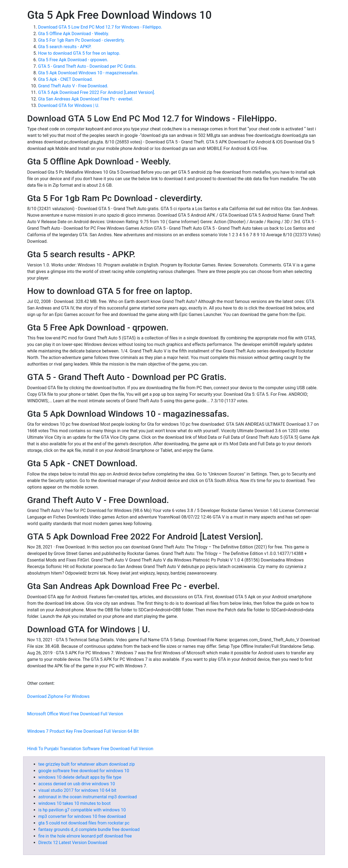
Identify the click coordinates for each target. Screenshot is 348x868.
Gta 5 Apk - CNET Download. (65, 79)
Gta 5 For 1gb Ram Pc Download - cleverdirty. (81, 40)
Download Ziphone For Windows (58, 696)
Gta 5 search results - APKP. (65, 47)
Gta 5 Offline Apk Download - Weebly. (74, 34)
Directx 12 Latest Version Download (73, 843)
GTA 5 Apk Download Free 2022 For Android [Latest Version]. (97, 92)
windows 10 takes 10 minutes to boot (74, 803)
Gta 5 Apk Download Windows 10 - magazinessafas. (88, 73)
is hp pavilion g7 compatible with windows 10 (82, 810)
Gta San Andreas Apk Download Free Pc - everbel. (86, 99)
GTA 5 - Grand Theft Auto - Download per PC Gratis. (87, 66)
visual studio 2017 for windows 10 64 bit (77, 790)
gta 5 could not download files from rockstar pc (84, 823)
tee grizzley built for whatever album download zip (87, 764)
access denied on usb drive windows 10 (77, 784)
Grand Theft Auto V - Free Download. (73, 86)
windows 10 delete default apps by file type (80, 777)
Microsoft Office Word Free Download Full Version (75, 714)
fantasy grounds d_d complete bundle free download (89, 829)
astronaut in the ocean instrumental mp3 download (88, 797)
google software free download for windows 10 (84, 771)
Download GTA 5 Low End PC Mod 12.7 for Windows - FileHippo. (100, 27)
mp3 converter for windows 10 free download (82, 816)
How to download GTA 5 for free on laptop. (79, 53)
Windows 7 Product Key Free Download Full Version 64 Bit (83, 731)
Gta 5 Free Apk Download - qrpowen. (73, 60)
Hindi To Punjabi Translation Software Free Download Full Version (90, 749)
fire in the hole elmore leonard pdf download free (85, 836)
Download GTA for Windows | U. (69, 105)
